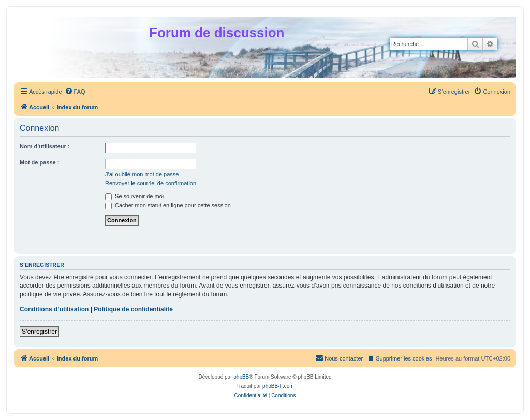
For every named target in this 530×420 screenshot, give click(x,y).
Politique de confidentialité (133, 309)
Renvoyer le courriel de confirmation (151, 183)
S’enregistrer (39, 332)
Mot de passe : (39, 162)
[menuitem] (75, 92)
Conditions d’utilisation (54, 309)
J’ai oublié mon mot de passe (142, 174)
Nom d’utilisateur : (45, 146)
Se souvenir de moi (134, 196)
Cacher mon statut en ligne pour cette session (168, 205)
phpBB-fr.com (278, 386)
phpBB (241, 377)
